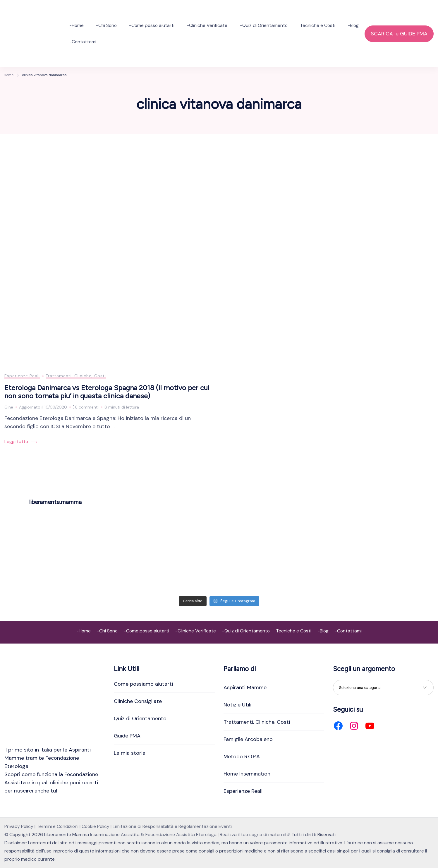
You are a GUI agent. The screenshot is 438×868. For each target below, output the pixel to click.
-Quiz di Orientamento (264, 25)
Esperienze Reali (22, 376)
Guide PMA (127, 736)
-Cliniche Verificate (207, 25)
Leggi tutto (16, 441)
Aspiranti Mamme (245, 687)
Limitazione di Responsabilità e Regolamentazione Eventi (172, 826)
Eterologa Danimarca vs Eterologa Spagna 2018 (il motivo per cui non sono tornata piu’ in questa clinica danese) (107, 392)
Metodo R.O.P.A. (242, 757)
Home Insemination (247, 774)
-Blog (353, 25)
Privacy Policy (19, 826)
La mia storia (130, 753)
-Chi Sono (106, 25)
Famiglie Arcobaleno (248, 739)
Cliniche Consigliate (138, 701)
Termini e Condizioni (57, 826)
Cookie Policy (96, 826)
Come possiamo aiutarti (143, 684)
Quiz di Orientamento (140, 718)
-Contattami (83, 42)
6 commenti (87, 407)
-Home (77, 25)
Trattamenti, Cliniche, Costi (76, 376)
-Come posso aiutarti (152, 25)
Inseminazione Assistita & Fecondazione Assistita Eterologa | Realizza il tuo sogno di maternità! (190, 834)
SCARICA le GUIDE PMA (399, 34)
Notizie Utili (237, 705)
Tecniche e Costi (318, 25)
